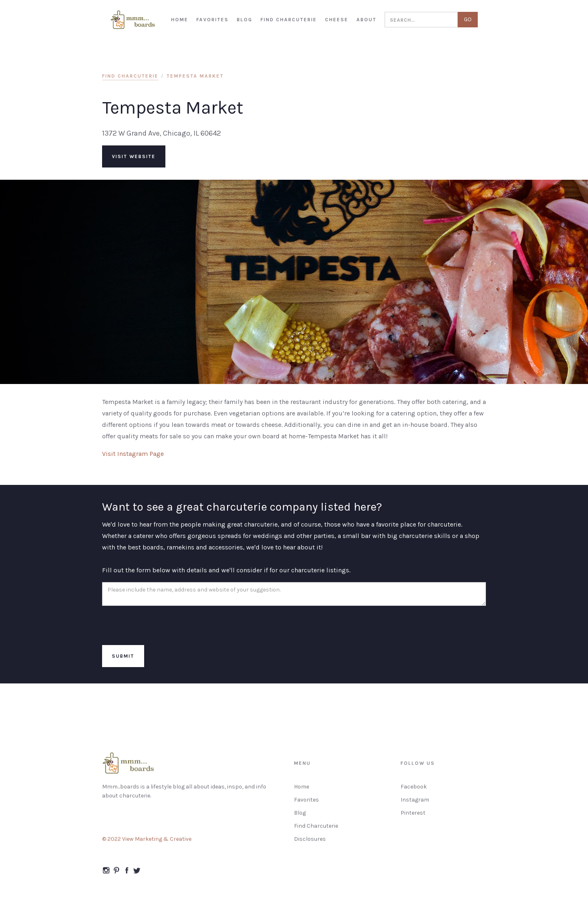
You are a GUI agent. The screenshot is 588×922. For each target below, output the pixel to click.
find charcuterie (130, 76)
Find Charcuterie (316, 830)
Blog (300, 817)
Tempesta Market (195, 76)
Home (302, 791)
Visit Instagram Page (133, 454)
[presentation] (164, 626)
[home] (133, 20)
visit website (134, 156)
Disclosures (310, 843)
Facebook (414, 791)
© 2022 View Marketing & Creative (147, 843)
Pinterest (413, 817)
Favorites (306, 804)
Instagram (415, 804)
